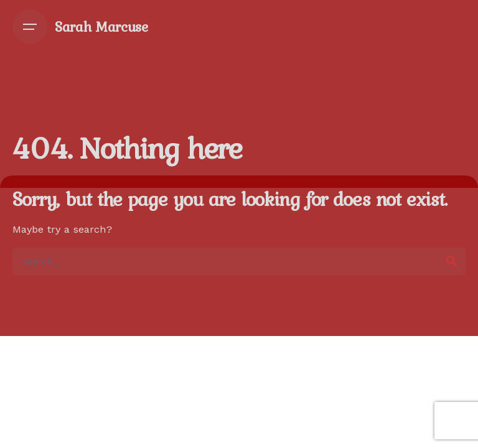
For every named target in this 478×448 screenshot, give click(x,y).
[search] (452, 261)
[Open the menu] (30, 27)
